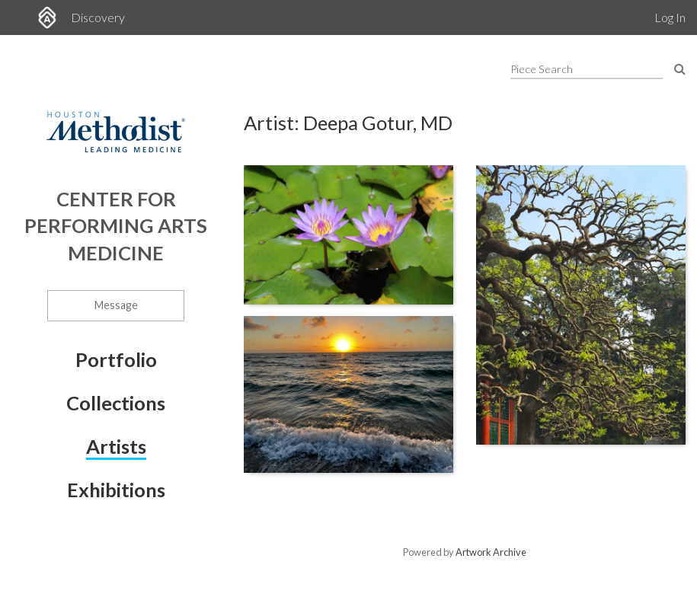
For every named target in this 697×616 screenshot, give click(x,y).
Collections (116, 403)
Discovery (98, 17)
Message (116, 305)
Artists (116, 446)
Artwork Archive (491, 552)
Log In (670, 17)
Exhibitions (116, 490)
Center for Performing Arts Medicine (116, 226)
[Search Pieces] (680, 68)
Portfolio (116, 359)
